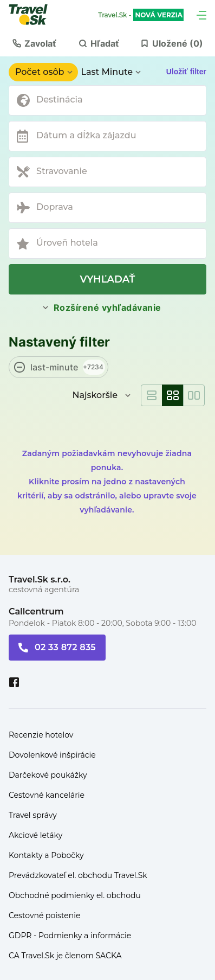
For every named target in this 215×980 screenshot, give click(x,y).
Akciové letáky (35, 835)
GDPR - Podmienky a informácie (70, 936)
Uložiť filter (186, 72)
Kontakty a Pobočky (46, 855)
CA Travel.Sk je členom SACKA (65, 956)
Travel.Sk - (141, 15)
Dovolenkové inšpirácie (52, 755)
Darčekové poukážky (48, 775)
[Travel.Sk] (34, 15)
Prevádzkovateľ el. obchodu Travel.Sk (78, 875)
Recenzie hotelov (41, 735)
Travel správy (33, 815)
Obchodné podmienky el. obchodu (75, 895)
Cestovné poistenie (45, 915)
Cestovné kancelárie (47, 795)
